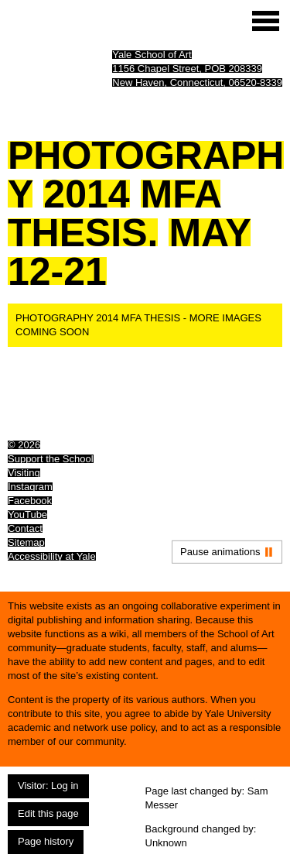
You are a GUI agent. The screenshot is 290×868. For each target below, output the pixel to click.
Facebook (30, 501)
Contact (25, 528)
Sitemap (26, 542)
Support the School (51, 459)
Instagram (30, 487)
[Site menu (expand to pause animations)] (266, 21)
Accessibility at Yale (52, 556)
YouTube (27, 515)
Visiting (24, 473)
